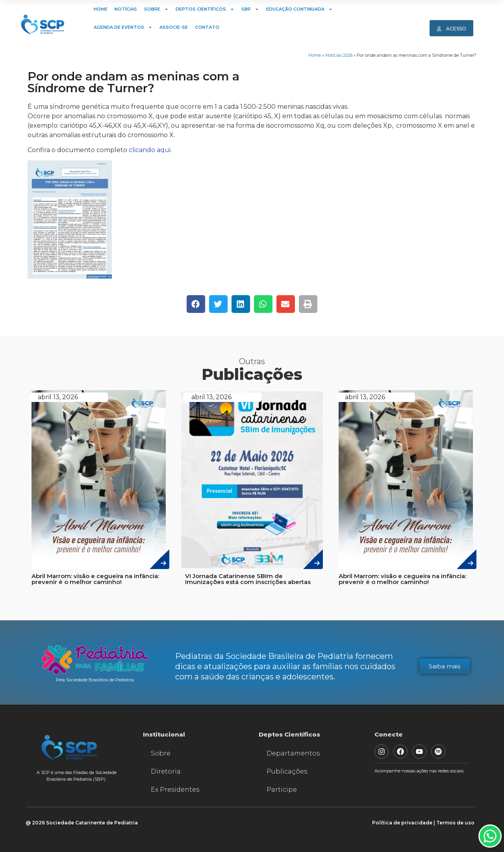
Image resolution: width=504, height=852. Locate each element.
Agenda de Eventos (123, 27)
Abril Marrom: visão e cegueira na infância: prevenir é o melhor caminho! (95, 579)
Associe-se (174, 27)
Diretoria (166, 771)
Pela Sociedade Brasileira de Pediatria (95, 680)
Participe (282, 790)
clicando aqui (150, 150)
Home (101, 9)
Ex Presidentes (175, 790)
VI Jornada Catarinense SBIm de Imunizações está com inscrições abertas (248, 579)
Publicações (287, 771)
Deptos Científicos (205, 9)
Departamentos (293, 753)
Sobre (156, 9)
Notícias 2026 (339, 55)
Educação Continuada (299, 9)
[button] (196, 304)
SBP (250, 9)
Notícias (126, 9)
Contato (207, 27)
